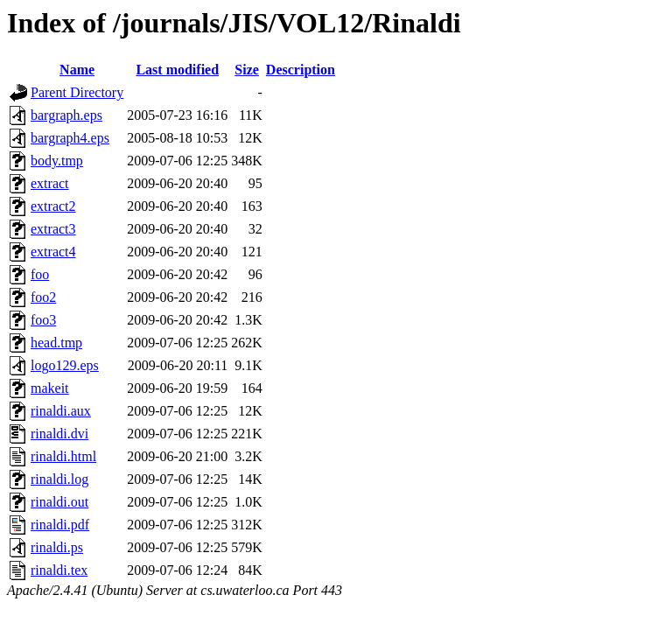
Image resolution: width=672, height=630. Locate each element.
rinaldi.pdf (60, 525)
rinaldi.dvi (59, 434)
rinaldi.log (59, 479)
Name (77, 70)
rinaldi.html (63, 456)
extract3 (53, 229)
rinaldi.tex (59, 570)
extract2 (53, 206)
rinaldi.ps (57, 547)
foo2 (43, 297)
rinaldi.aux (61, 411)
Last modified (177, 70)
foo (40, 274)
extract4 (53, 252)
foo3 (43, 320)
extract (50, 183)
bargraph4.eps (70, 138)
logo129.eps (65, 365)
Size (247, 70)
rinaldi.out (59, 502)
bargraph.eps (66, 115)
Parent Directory (77, 92)
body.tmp (57, 161)
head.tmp (56, 343)
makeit (50, 388)
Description (301, 70)
